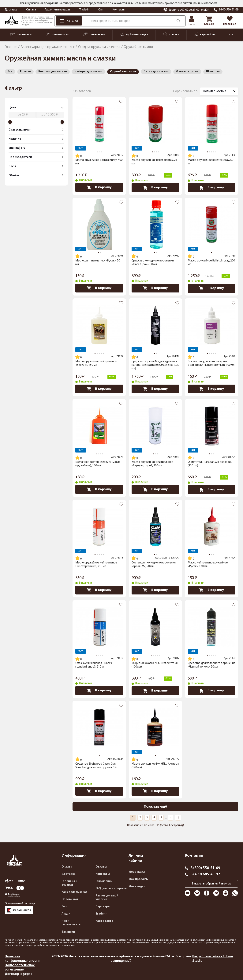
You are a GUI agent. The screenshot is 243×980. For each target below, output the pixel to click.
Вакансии (68, 932)
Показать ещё (155, 806)
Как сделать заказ (74, 892)
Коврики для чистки (53, 72)
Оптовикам (70, 899)
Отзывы (101, 867)
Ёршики (25, 72)
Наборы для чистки (88, 72)
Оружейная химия (123, 72)
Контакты (119, 10)
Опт (101, 10)
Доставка (11, 10)
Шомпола (213, 72)
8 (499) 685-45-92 (205, 874)
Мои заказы (137, 872)
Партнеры (103, 907)
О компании (104, 881)
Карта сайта (104, 921)
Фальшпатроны (187, 72)
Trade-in (84, 10)
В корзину (99, 187)
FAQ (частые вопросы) (112, 888)
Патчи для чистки (156, 72)
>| (178, 818)
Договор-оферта (19, 974)
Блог (65, 907)
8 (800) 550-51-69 (205, 868)
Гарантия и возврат (58, 10)
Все (10, 72)
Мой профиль (138, 879)
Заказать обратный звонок (211, 884)
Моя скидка (137, 886)
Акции (66, 914)
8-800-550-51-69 (228, 10)
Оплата (31, 10)
